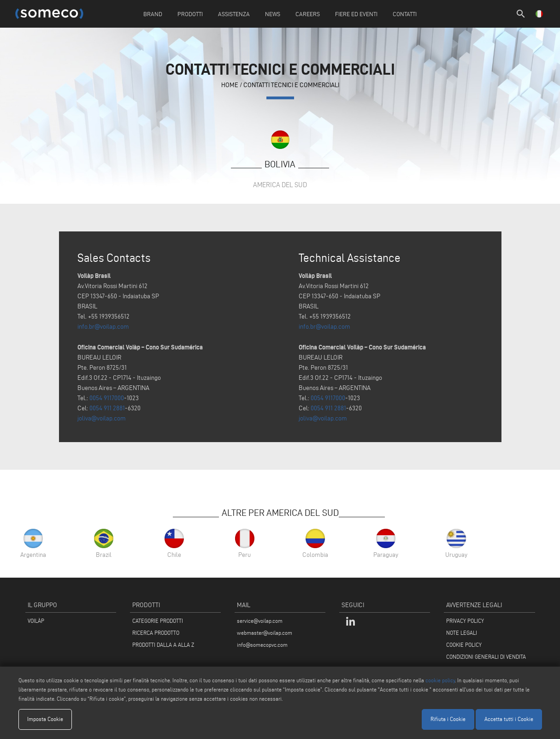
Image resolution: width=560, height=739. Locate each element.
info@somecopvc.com (262, 645)
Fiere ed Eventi (356, 14)
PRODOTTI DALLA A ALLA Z (163, 645)
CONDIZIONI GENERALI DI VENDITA (486, 657)
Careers (308, 14)
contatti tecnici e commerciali (291, 85)
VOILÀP (36, 621)
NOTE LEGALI (462, 633)
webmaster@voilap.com (265, 633)
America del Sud (280, 185)
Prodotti (190, 14)
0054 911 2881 (107, 408)
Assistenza (234, 14)
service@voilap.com (260, 621)
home (230, 85)
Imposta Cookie (45, 719)
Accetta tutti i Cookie (509, 719)
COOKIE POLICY (464, 645)
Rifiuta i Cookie (448, 719)
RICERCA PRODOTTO (156, 633)
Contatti (405, 14)
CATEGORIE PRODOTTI (158, 621)
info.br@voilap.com (103, 327)
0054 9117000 (107, 398)
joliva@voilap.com (102, 418)
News (273, 14)
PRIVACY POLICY (465, 621)
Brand (153, 14)
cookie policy (440, 680)
